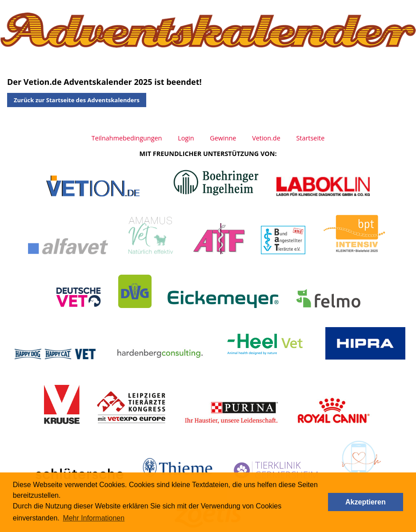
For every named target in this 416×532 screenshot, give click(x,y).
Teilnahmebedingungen (127, 138)
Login (186, 138)
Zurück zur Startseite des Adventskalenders (77, 100)
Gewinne (223, 138)
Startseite (310, 138)
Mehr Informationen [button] (94, 518)
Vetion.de (266, 138)
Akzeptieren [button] (366, 502)
